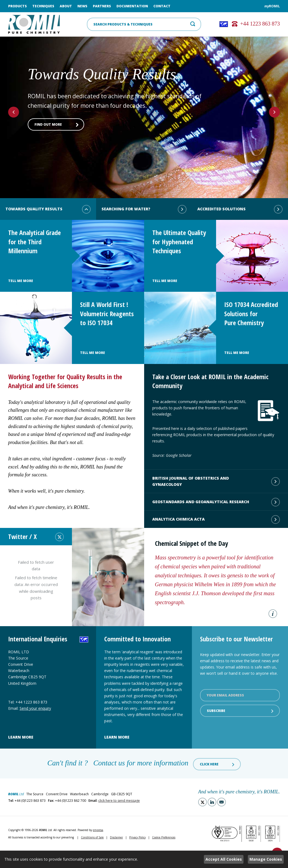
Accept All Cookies (224, 859)
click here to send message (119, 801)
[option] (144, 110)
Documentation (132, 6)
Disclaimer (116, 837)
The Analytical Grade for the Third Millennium (34, 242)
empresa (98, 830)
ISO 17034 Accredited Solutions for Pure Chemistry (251, 313)
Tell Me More (21, 281)
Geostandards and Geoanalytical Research (216, 502)
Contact (162, 6)
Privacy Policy (137, 837)
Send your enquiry (35, 708)
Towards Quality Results (48, 209)
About (66, 6)
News (82, 6)
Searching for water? (144, 209)
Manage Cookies (266, 859)
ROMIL (272, 6)
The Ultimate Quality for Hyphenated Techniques (179, 242)
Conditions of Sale (92, 837)
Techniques (43, 6)
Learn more (21, 737)
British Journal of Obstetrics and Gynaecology (216, 481)
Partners (102, 6)
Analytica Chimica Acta (216, 519)
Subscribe (241, 711)
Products (18, 6)
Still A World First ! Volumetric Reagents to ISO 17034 (107, 313)
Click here (218, 764)
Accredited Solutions (240, 209)
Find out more (57, 125)
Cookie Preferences (164, 837)
